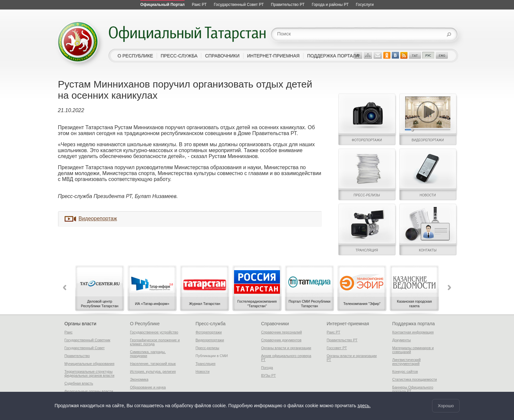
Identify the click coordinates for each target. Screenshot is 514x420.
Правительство (77, 356)
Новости (203, 371)
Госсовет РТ (337, 348)
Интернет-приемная (348, 324)
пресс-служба (179, 56)
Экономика (139, 379)
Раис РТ (334, 332)
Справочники (275, 324)
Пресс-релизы (208, 348)
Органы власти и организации (286, 348)
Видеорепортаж (98, 219)
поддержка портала (333, 56)
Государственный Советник (88, 340)
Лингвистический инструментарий (407, 362)
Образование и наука (148, 387)
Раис (69, 332)
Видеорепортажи (210, 340)
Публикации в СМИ (212, 356)
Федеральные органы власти (89, 391)
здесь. (364, 406)
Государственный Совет (85, 348)
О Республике (145, 324)
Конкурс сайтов (405, 371)
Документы (402, 340)
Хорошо (446, 406)
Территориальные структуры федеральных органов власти (89, 373)
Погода (267, 368)
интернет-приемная (273, 56)
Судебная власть (79, 383)
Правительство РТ (342, 340)
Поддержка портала (414, 324)
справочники (222, 56)
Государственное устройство (154, 332)
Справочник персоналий (282, 332)
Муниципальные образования (89, 364)
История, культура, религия (153, 371)
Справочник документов (281, 340)
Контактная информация (413, 332)
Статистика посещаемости (415, 379)
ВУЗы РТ (269, 375)
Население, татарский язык (153, 364)
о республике (135, 56)
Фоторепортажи (209, 332)
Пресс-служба (211, 324)
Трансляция (206, 364)
